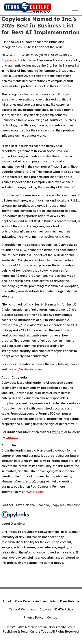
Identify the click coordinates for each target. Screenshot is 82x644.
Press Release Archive (30, 601)
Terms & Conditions (23, 609)
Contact (53, 617)
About (7, 601)
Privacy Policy (33, 617)
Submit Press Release (65, 601)
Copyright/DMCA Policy (56, 609)
